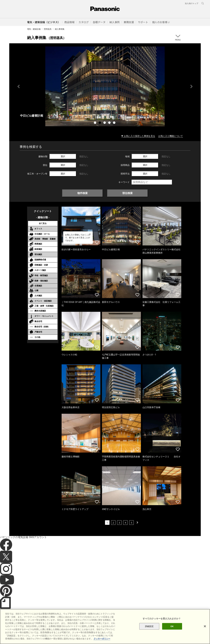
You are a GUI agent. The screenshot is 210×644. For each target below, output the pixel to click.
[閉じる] (205, 626)
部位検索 (127, 193)
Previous (19, 86)
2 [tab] (100, 123)
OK (172, 626)
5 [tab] (115, 123)
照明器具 (48, 29)
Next (191, 86)
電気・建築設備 (34, 29)
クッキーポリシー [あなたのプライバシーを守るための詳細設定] (102, 639)
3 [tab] (105, 123)
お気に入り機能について (171, 136)
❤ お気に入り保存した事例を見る (138, 136)
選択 (63, 156)
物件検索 (82, 193)
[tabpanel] (105, 86)
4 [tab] (110, 123)
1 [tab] (95, 123)
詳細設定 (149, 626)
